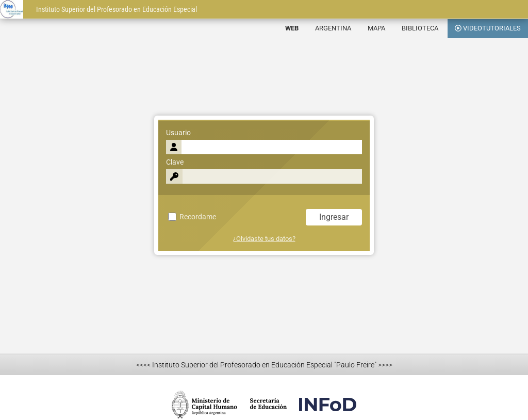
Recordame (192, 217)
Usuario (178, 133)
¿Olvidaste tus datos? (264, 239)
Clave (175, 162)
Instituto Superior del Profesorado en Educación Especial (117, 10)
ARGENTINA (333, 28)
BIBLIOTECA (420, 28)
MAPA (376, 28)
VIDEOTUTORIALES (488, 28)
